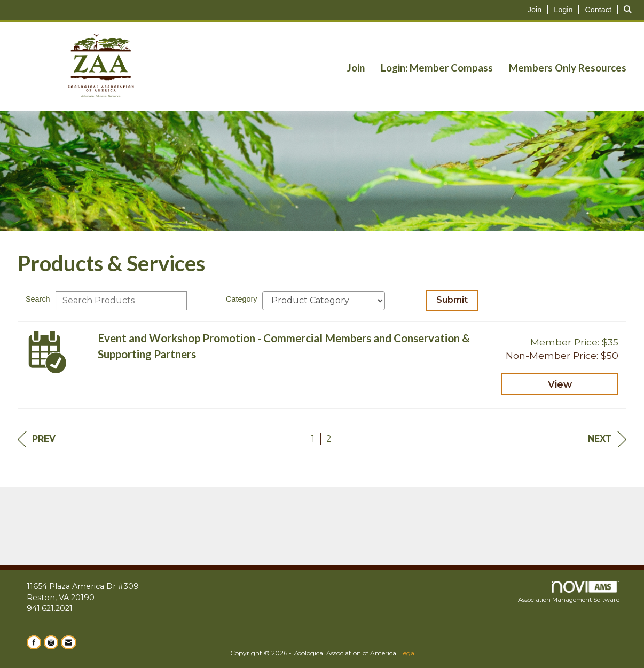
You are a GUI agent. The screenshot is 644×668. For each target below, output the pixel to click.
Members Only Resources (568, 68)
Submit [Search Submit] (452, 300)
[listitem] (540, 9)
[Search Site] (630, 9)
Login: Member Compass (437, 68)
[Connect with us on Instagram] (51, 642)
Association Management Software (569, 592)
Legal (408, 653)
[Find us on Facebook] (34, 642)
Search (38, 299)
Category (241, 299)
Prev (37, 439)
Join (356, 68)
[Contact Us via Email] (69, 642)
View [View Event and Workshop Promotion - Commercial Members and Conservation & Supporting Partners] (560, 384)
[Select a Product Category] (324, 301)
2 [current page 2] (329, 439)
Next (607, 439)
